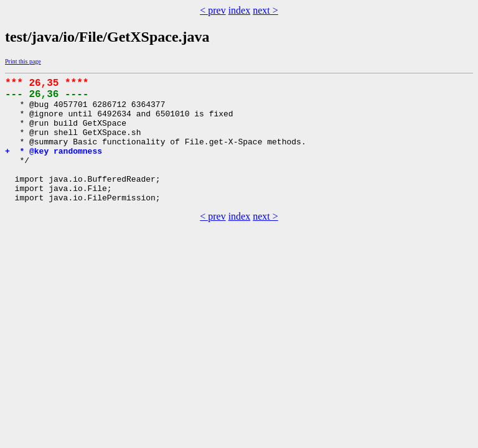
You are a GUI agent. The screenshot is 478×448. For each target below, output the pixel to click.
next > (265, 10)
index (240, 10)
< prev (213, 10)
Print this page (23, 61)
